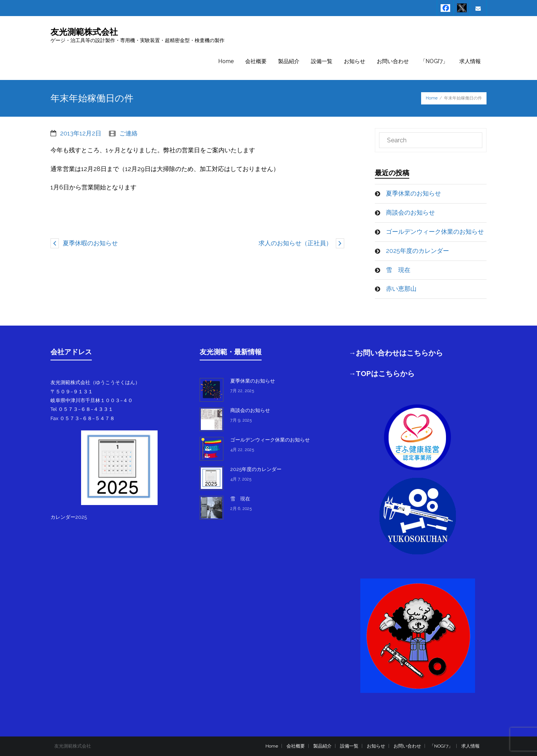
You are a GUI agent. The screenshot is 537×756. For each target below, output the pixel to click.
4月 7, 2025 (241, 479)
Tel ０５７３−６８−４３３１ (82, 409)
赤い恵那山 (401, 289)
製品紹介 (322, 746)
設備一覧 (349, 746)
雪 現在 (398, 270)
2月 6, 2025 (241, 509)
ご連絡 (129, 133)
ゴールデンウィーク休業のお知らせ (435, 232)
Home (432, 98)
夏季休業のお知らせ (413, 193)
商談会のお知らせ (410, 213)
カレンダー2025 (69, 517)
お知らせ (376, 746)
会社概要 (296, 746)
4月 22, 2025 (242, 450)
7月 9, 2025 (241, 420)
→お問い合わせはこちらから (396, 353)
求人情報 (470, 746)
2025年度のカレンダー (417, 251)
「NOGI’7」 (441, 746)
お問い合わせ (407, 746)
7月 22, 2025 (242, 391)
